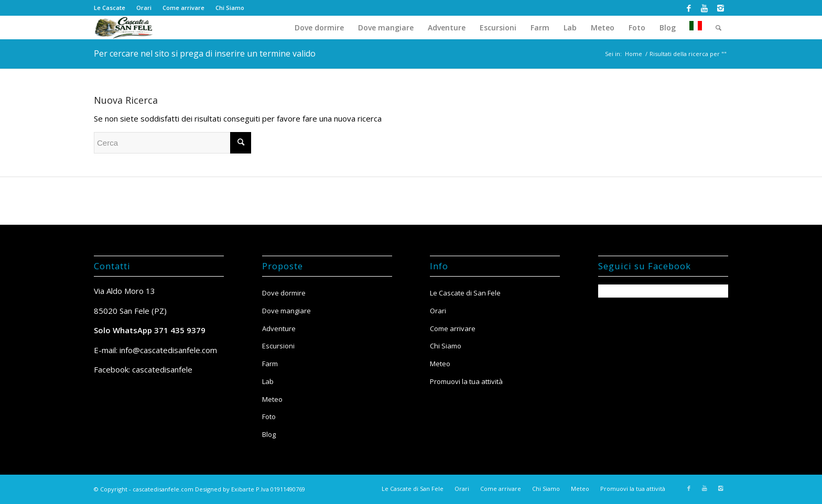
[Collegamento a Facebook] (689, 8)
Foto (269, 417)
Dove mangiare (286, 311)
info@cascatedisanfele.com (168, 350)
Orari (144, 8)
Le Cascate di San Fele (465, 293)
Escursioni (278, 346)
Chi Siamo (230, 8)
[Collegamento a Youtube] (704, 8)
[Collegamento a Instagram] (720, 8)
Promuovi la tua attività (466, 381)
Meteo (272, 399)
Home (634, 54)
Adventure (279, 328)
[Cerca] (718, 28)
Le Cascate (110, 8)
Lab (268, 381)
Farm (270, 364)
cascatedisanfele (162, 369)
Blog (269, 434)
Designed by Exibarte (225, 489)
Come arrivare (183, 8)
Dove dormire (284, 293)
